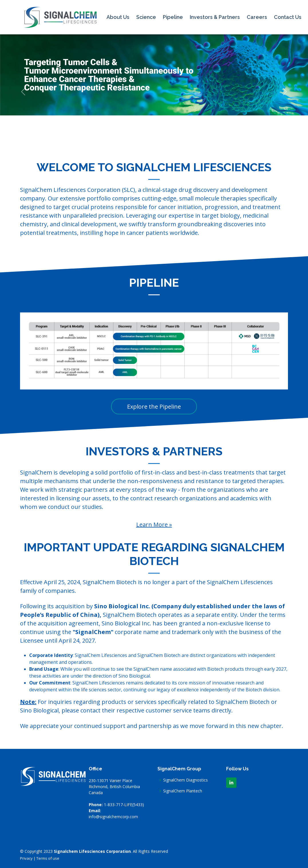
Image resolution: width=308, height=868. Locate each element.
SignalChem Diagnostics (185, 780)
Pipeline (173, 17)
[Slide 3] (159, 141)
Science (146, 17)
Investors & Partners (215, 17)
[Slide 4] (169, 141)
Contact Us (288, 17)
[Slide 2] (149, 141)
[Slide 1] (139, 141)
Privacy (26, 858)
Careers (257, 17)
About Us (118, 17)
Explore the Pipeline (154, 407)
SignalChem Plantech (183, 791)
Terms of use (48, 858)
